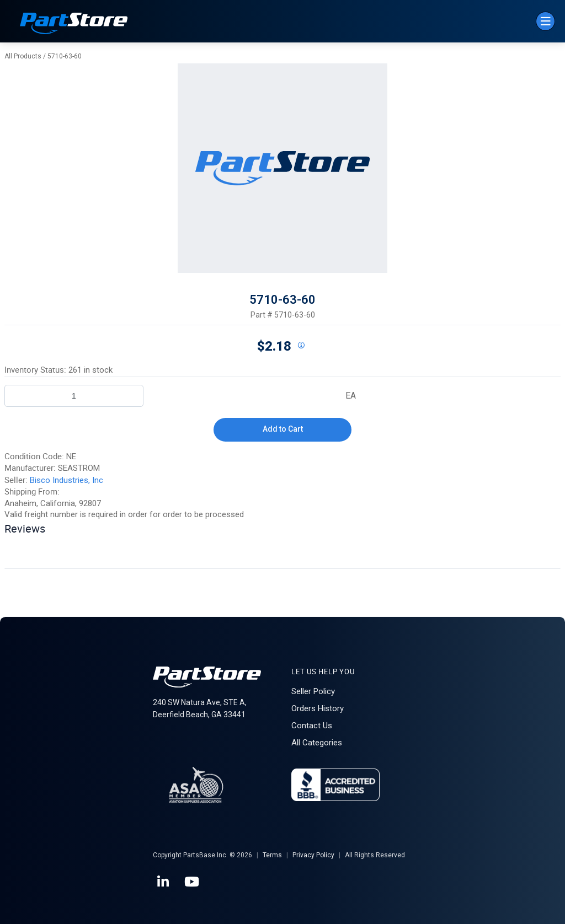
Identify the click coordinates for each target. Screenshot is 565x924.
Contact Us (312, 726)
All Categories (317, 743)
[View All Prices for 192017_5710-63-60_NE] (301, 346)
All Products (23, 56)
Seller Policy (313, 691)
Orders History (318, 708)
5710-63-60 (65, 56)
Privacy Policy (313, 855)
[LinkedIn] (164, 882)
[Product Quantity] (74, 396)
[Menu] (545, 21)
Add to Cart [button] (283, 429)
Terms (272, 855)
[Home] (74, 25)
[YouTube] (193, 882)
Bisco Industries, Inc (66, 480)
